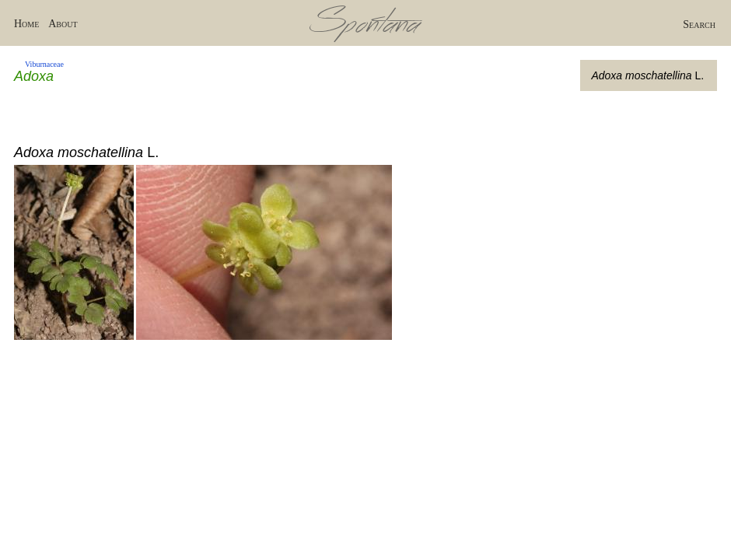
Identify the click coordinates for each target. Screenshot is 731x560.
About (63, 24)
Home (26, 24)
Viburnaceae (44, 64)
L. (647, 75)
